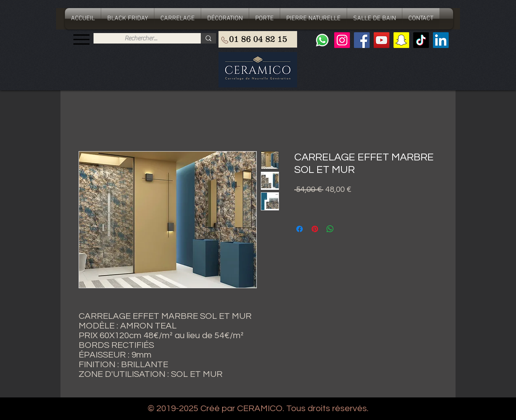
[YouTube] (382, 40)
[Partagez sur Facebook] (300, 229)
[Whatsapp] (322, 40)
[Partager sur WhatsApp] (330, 229)
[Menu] (81, 39)
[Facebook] (362, 40)
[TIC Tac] (421, 40)
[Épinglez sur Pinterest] (315, 229)
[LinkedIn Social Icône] (441, 40)
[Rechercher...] (141, 38)
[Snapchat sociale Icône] (401, 40)
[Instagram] (342, 40)
